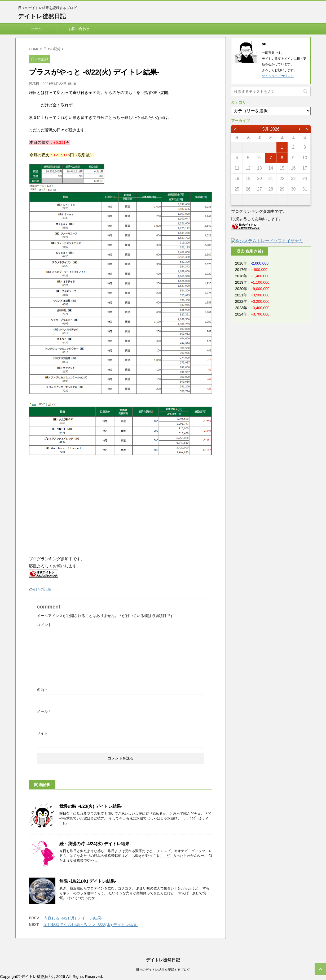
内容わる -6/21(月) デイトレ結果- (73, 918)
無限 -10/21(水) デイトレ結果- (88, 881)
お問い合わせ (79, 29)
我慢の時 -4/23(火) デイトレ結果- (91, 806)
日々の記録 (42, 589)
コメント (44, 625)
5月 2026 (271, 129)
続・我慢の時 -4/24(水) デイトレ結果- (95, 844)
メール (44, 711)
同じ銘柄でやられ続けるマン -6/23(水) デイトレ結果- (91, 925)
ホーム (36, 29)
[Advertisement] (73, 506)
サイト (42, 733)
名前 (42, 690)
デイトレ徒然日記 (42, 16)
